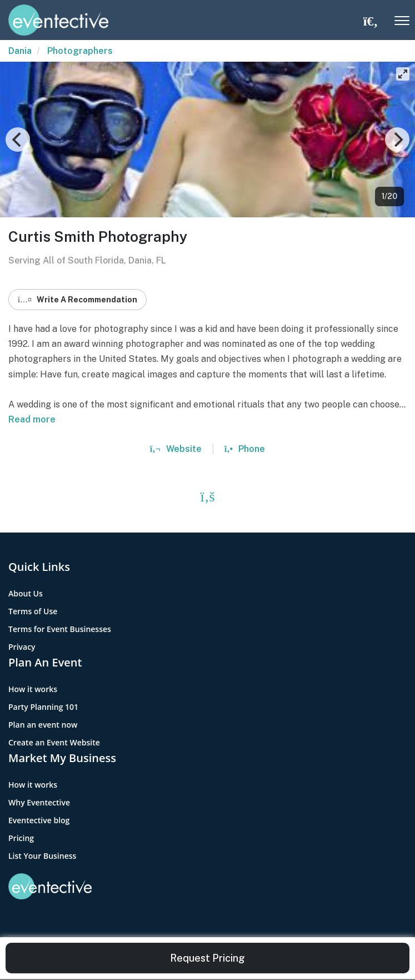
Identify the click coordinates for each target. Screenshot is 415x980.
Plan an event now (43, 725)
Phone (245, 449)
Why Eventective (39, 802)
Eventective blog (39, 820)
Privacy (22, 647)
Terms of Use (33, 611)
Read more (32, 419)
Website (176, 449)
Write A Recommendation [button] (77, 300)
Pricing (21, 838)
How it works (33, 689)
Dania (20, 51)
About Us (26, 593)
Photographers (80, 51)
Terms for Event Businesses (60, 629)
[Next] (397, 140)
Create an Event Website (54, 742)
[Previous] (18, 140)
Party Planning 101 (43, 707)
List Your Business (42, 856)
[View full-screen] (403, 74)
